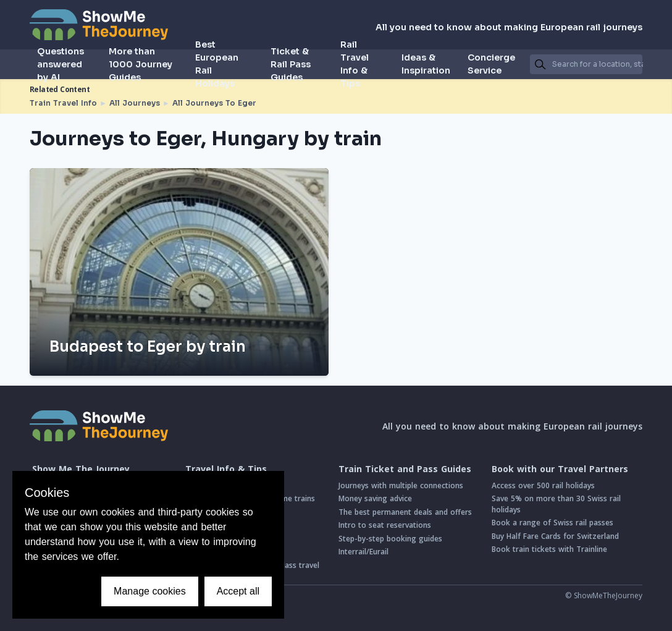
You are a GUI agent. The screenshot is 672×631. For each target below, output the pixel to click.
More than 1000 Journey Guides (141, 64)
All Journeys (135, 103)
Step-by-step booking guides (390, 539)
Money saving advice (375, 498)
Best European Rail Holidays (217, 64)
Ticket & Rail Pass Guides (291, 64)
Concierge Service (491, 64)
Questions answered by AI (61, 64)
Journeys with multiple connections (401, 485)
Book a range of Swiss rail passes (552, 523)
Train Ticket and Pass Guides (405, 469)
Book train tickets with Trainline (549, 549)
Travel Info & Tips (226, 469)
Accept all (238, 591)
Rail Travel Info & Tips (355, 64)
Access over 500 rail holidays (543, 485)
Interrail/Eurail (363, 552)
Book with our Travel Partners (560, 469)
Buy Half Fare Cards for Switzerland (555, 536)
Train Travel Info (63, 103)
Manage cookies (150, 591)
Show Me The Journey (81, 469)
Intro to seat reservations (385, 525)
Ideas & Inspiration (426, 64)
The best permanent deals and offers (405, 512)
